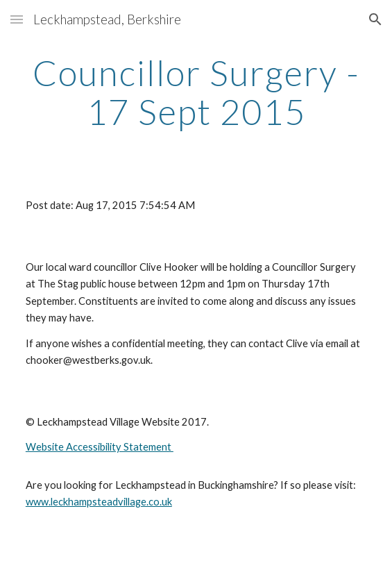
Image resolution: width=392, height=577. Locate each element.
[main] (196, 92)
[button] (17, 19)
